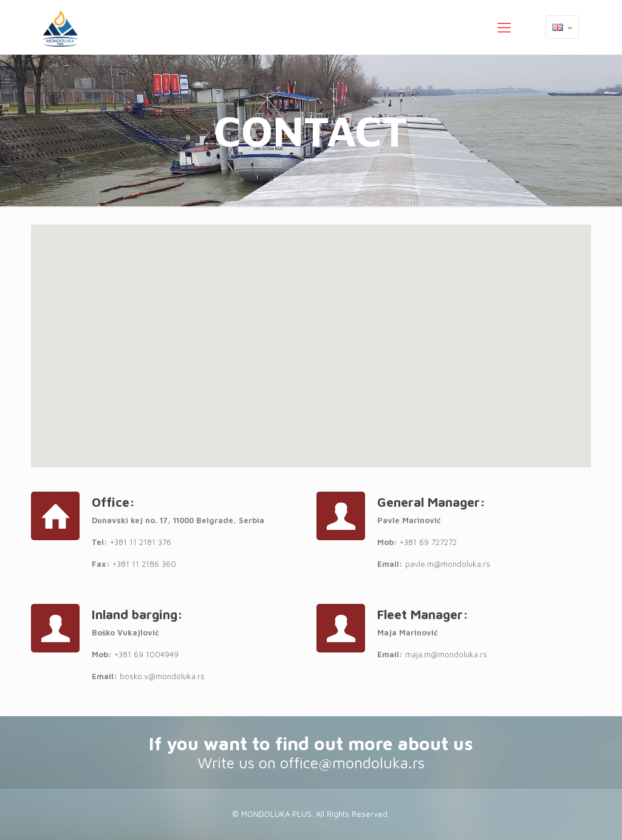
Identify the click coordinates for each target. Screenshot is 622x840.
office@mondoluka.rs (352, 763)
